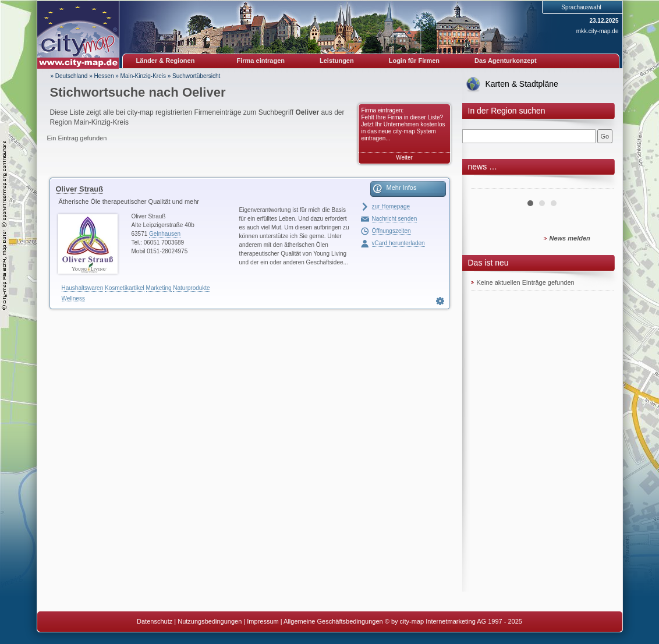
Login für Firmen (414, 61)
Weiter (404, 158)
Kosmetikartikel (125, 288)
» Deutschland (69, 76)
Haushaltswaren (83, 288)
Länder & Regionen (166, 61)
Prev (486, 184)
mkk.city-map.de (598, 31)
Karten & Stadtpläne (522, 84)
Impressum (263, 621)
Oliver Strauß (80, 189)
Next (598, 184)
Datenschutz (155, 621)
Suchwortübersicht (196, 76)
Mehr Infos (402, 187)
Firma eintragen (261, 61)
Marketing (159, 288)
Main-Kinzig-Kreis (143, 76)
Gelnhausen (165, 234)
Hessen (104, 76)
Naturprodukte (191, 288)
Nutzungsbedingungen (210, 621)
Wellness (73, 298)
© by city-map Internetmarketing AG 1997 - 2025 (453, 621)
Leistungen (337, 61)
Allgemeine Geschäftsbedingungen (333, 621)
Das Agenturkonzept (506, 61)
